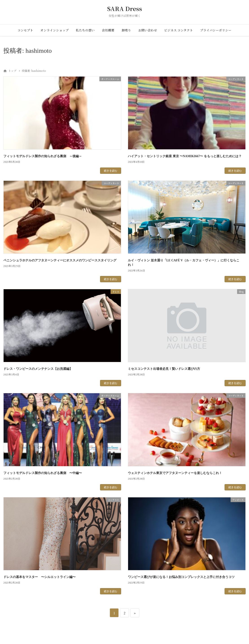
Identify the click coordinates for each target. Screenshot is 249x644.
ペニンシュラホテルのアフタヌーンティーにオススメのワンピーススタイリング (60, 260)
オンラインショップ (55, 30)
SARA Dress (125, 9)
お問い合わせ (148, 30)
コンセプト (25, 30)
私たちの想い (85, 30)
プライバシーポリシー (216, 30)
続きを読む (111, 171)
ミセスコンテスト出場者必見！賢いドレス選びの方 (164, 369)
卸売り (126, 30)
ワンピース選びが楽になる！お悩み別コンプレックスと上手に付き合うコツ (181, 577)
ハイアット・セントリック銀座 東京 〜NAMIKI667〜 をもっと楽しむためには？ (185, 156)
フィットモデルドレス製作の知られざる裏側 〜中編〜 (43, 473)
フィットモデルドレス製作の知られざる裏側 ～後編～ (43, 156)
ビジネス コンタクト (179, 30)
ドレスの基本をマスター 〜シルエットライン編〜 (39, 577)
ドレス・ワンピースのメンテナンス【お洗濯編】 (38, 369)
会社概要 (108, 30)
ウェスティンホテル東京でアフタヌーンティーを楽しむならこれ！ (175, 473)
